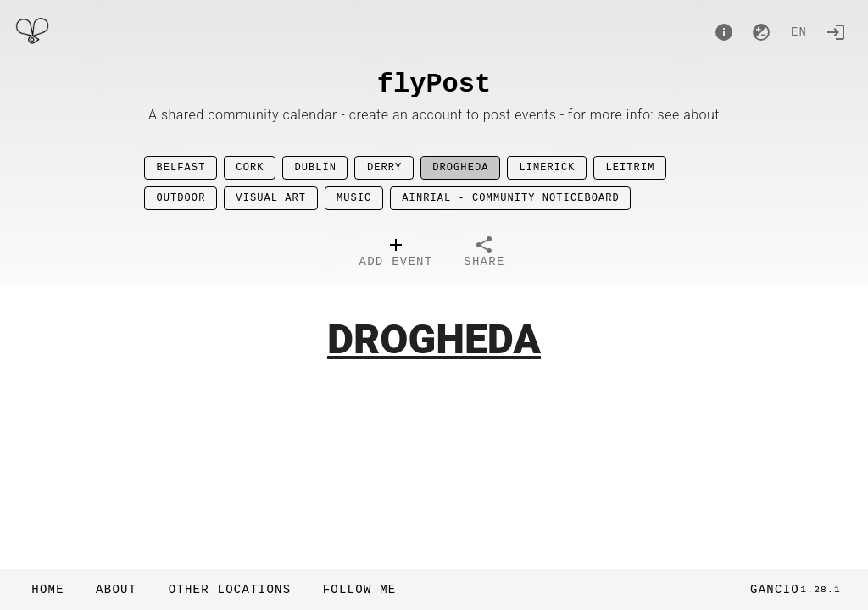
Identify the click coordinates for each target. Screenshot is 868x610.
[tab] (396, 254)
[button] (229, 590)
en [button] (799, 33)
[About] (724, 32)
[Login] (836, 32)
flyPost (434, 84)
